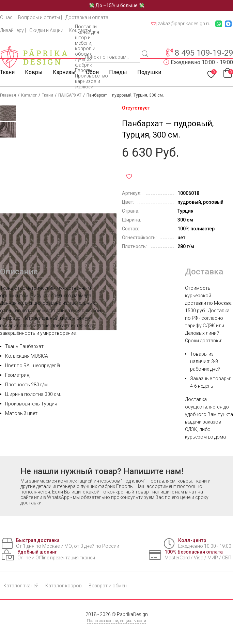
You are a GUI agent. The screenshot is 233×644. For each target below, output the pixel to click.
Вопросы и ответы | (40, 17)
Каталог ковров (64, 586)
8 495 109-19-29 (204, 53)
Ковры (34, 72)
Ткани (7, 72)
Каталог (29, 95)
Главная (8, 95)
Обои (92, 72)
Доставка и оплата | (88, 17)
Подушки (149, 72)
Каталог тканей (21, 586)
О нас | (7, 17)
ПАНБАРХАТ (70, 95)
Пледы (118, 72)
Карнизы (64, 72)
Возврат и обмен (108, 586)
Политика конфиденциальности (117, 621)
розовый (213, 202)
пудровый (189, 202)
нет (181, 238)
